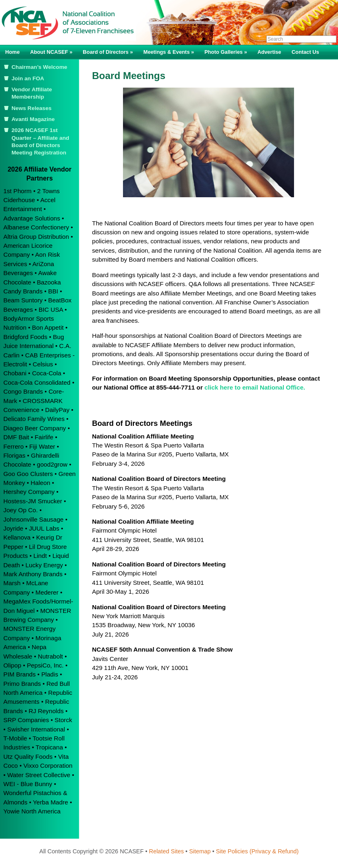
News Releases (31, 108)
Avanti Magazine (33, 119)
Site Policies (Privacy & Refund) (257, 851)
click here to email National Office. (254, 387)
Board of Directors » (108, 52)
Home (13, 52)
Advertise (269, 52)
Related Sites (167, 851)
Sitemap (200, 851)
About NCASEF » (51, 52)
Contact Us (305, 52)
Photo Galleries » (226, 52)
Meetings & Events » (169, 52)
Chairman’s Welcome (39, 67)
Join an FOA (28, 78)
